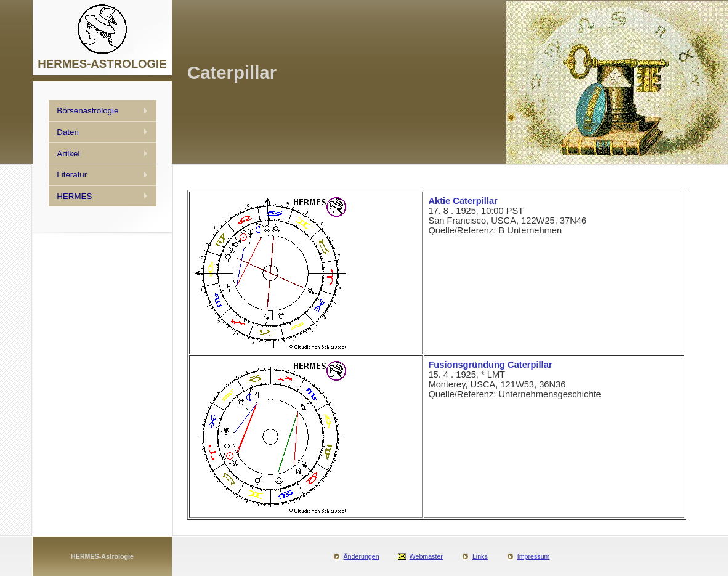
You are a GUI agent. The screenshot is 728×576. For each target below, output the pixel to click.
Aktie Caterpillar (463, 201)
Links (480, 556)
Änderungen (362, 556)
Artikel (68, 154)
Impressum (534, 556)
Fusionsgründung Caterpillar (490, 365)
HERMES (74, 196)
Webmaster (426, 556)
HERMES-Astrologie (102, 556)
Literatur (72, 175)
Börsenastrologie (87, 111)
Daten (68, 132)
